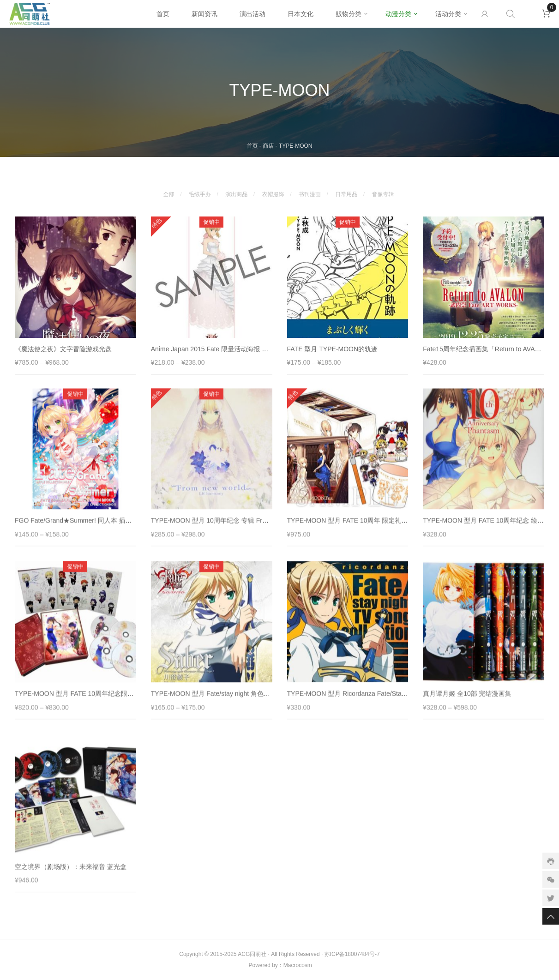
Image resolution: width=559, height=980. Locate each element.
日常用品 (346, 191)
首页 (163, 14)
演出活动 (252, 14)
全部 (168, 191)
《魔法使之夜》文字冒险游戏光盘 (63, 353)
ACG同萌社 (252, 954)
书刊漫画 (310, 191)
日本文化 (301, 14)
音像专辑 (383, 191)
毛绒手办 (200, 191)
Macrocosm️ (298, 965)
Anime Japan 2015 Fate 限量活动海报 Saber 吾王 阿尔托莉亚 (240, 353)
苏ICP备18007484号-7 (352, 954)
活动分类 (448, 14)
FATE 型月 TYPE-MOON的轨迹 (333, 353)
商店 (268, 146)
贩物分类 (349, 14)
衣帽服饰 (273, 191)
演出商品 (236, 191)
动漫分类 (398, 14)
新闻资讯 (204, 14)
